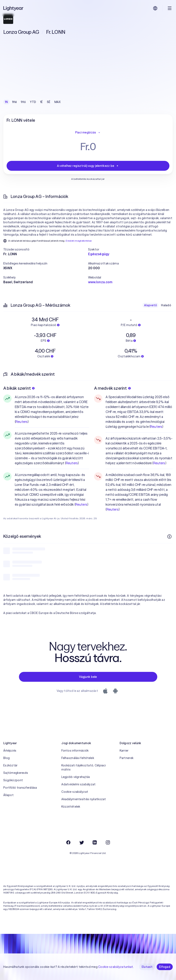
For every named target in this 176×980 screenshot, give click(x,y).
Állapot (8, 795)
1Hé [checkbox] (15, 102)
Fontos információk (75, 751)
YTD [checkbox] (33, 102)
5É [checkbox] (49, 102)
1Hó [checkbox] (23, 102)
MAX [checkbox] (57, 102)
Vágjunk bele (88, 677)
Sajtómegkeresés (16, 773)
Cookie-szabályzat (75, 792)
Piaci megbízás (88, 132)
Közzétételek (71, 807)
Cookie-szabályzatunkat (116, 967)
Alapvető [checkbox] (150, 305)
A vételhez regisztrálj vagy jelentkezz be (88, 166)
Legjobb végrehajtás (76, 777)
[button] (46, 249)
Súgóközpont (13, 780)
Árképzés (10, 751)
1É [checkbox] (41, 102)
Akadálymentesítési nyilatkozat (84, 799)
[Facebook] (68, 842)
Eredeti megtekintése (79, 241)
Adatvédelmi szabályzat (78, 784)
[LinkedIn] (95, 842)
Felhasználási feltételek (78, 758)
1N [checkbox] (6, 102)
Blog (6, 758)
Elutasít (147, 967)
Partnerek (127, 758)
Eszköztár (10, 765)
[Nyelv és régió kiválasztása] (155, 8)
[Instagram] (108, 842)
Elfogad (165, 967)
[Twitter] (82, 842)
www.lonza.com (100, 282)
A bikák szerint (19, 388)
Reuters (22, 422)
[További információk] (169, 537)
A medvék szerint (112, 388)
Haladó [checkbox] (166, 305)
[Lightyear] (14, 8)
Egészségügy (99, 254)
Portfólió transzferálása (20, 788)
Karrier (124, 751)
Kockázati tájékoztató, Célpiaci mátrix (84, 767)
